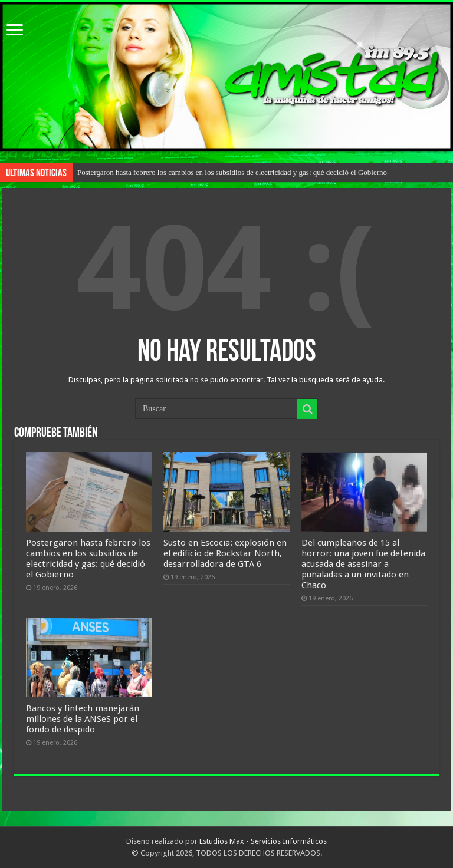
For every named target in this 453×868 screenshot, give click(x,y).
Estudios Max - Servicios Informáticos (263, 841)
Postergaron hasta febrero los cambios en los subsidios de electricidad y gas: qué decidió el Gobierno (232, 172)
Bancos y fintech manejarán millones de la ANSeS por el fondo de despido (83, 719)
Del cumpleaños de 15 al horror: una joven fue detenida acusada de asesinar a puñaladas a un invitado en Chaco (363, 564)
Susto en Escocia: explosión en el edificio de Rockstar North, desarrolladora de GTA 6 (225, 553)
